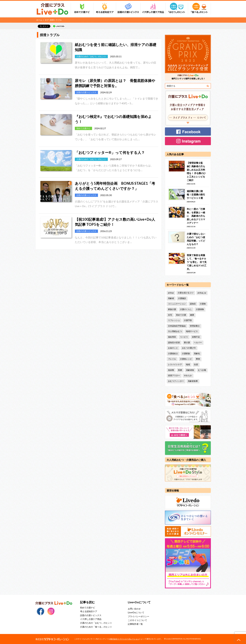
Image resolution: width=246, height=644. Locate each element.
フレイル (172, 359)
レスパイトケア (175, 364)
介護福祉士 (173, 353)
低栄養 (171, 370)
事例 (198, 359)
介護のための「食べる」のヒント (96, 627)
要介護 (187, 342)
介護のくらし (186, 309)
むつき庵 (202, 370)
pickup (171, 293)
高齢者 (171, 298)
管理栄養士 (195, 326)
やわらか (188, 375)
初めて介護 (181, 315)
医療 (180, 370)
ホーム (39, 20)
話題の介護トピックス (91, 615)
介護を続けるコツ (186, 293)
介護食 (203, 304)
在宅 (170, 315)
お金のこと (173, 348)
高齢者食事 (193, 381)
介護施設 (182, 298)
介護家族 (186, 353)
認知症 (193, 304)
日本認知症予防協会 (177, 326)
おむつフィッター (176, 381)
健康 (192, 315)
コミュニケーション (177, 304)
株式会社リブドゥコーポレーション (125, 639)
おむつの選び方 (189, 348)
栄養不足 (196, 337)
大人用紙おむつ (175, 331)
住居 (196, 364)
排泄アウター (174, 375)
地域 (188, 364)
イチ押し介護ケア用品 (91, 619)
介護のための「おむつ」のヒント (96, 623)
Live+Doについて (136, 612)
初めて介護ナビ (88, 608)
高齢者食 (190, 370)
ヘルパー (198, 342)
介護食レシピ (186, 359)
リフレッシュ (174, 320)
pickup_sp (202, 293)
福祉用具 (172, 337)
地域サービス (192, 331)
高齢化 (197, 353)
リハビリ (184, 337)
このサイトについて (137, 620)
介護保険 (200, 309)
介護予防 (188, 320)
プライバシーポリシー (139, 616)
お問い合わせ (134, 609)
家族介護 (172, 309)
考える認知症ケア (89, 611)
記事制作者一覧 (135, 624)
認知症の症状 (174, 342)
